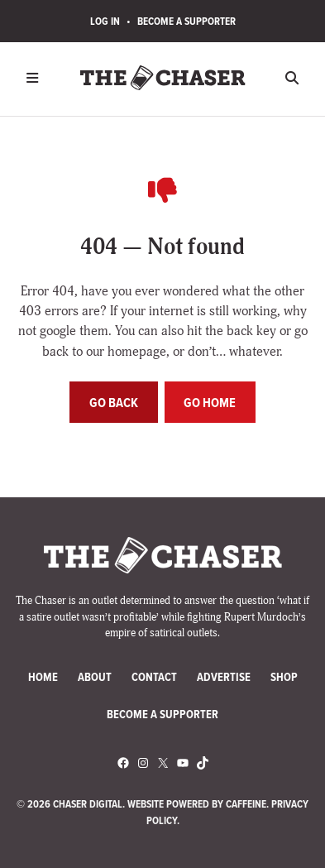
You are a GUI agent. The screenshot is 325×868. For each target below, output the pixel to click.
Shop (284, 677)
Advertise (224, 677)
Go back (114, 402)
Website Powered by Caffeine (197, 804)
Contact (154, 677)
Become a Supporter (186, 21)
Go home (210, 402)
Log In (105, 21)
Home (43, 677)
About (95, 677)
